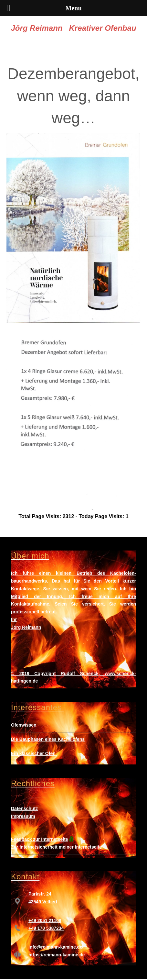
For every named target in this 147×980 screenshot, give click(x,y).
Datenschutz (24, 808)
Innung (54, 596)
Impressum (23, 816)
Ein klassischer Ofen (33, 753)
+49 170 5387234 (46, 928)
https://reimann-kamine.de (57, 955)
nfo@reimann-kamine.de (56, 947)
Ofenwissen (24, 725)
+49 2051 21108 (45, 920)
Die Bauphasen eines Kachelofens (48, 739)
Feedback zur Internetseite (40, 839)
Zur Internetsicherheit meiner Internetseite (56, 847)
